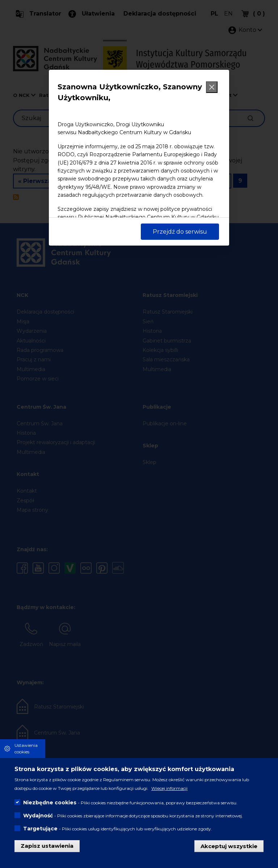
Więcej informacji (169, 789)
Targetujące (40, 829)
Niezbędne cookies (50, 803)
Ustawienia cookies (26, 749)
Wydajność (38, 816)
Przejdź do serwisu (180, 232)
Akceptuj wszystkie (229, 846)
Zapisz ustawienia (47, 846)
